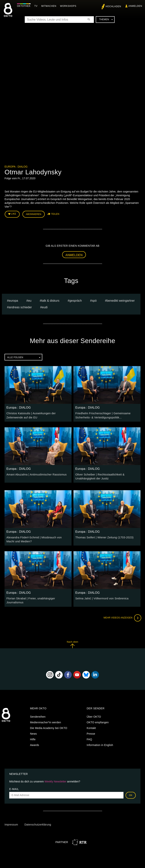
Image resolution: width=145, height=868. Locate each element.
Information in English (100, 741)
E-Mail (14, 785)
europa (13, 300)
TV (37, 6)
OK (131, 791)
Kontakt (91, 724)
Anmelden (74, 254)
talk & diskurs (50, 300)
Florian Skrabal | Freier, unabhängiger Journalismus (38, 597)
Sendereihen (38, 713)
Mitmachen (50, 6)
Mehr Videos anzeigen (122, 614)
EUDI (45, 307)
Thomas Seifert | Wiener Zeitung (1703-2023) (103, 536)
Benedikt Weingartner (121, 300)
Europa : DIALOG (16, 167)
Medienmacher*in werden (46, 719)
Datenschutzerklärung (38, 821)
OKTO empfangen (98, 719)
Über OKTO (94, 713)
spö (94, 300)
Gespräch (76, 300)
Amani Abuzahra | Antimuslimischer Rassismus (35, 473)
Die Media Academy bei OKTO (49, 724)
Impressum (11, 821)
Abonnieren (34, 214)
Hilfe (33, 736)
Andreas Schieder (20, 307)
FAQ (89, 736)
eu (30, 300)
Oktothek (25, 6)
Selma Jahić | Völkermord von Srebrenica (101, 597)
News (33, 730)
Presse (91, 730)
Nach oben (72, 640)
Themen (106, 19)
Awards (35, 741)
